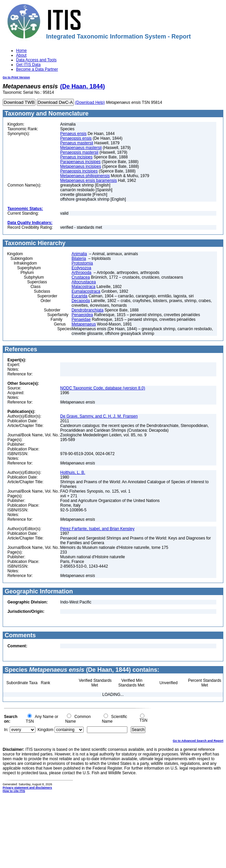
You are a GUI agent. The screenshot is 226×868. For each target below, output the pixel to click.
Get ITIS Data (28, 65)
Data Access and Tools (36, 60)
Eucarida (79, 296)
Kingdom (45, 730)
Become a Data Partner (37, 69)
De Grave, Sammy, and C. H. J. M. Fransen (99, 416)
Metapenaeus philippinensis (85, 176)
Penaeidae (81, 319)
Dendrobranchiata (87, 310)
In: (6, 730)
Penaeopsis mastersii (79, 152)
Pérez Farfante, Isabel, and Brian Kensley (97, 529)
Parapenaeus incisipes (80, 162)
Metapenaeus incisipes (81, 166)
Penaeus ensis (73, 134)
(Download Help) (90, 102)
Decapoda (81, 301)
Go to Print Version (16, 77)
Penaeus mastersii (77, 143)
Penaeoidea (82, 315)
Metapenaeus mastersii (81, 148)
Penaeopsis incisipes (79, 171)
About (21, 55)
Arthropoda (81, 273)
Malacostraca (83, 287)
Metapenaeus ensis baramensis (88, 180)
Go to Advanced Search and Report (198, 741)
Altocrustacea (84, 282)
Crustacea (81, 277)
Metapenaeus (84, 324)
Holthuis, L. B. (73, 473)
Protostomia (82, 263)
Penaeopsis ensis (76, 138)
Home (21, 51)
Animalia (79, 254)
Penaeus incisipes (76, 157)
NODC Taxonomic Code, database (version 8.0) (103, 388)
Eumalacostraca (86, 291)
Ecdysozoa (81, 268)
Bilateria (79, 259)
